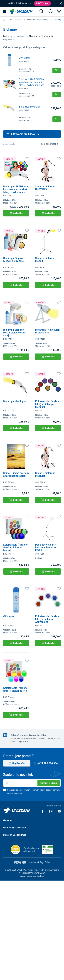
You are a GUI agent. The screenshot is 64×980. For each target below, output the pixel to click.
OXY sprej (24, 58)
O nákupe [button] (8, 820)
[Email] (32, 783)
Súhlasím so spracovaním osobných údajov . (33, 791)
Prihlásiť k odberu (49, 783)
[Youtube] (59, 811)
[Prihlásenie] (51, 11)
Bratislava (42, 3)
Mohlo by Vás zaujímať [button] (15, 835)
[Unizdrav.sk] (21, 11)
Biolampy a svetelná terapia (38, 20)
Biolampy (58, 20)
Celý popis (9, 39)
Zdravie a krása (16, 20)
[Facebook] (43, 811)
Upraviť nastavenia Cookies (32, 876)
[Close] (61, 3)
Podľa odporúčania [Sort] (49, 144)
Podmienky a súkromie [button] (15, 828)
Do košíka (16, 213)
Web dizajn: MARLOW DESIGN (32, 873)
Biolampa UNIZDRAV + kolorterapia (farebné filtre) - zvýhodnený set (31, 82)
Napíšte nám (17, 763)
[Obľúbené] (27, 159)
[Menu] (5, 11)
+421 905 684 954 (46, 763)
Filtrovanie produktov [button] (23, 134)
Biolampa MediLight (30, 107)
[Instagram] (51, 811)
